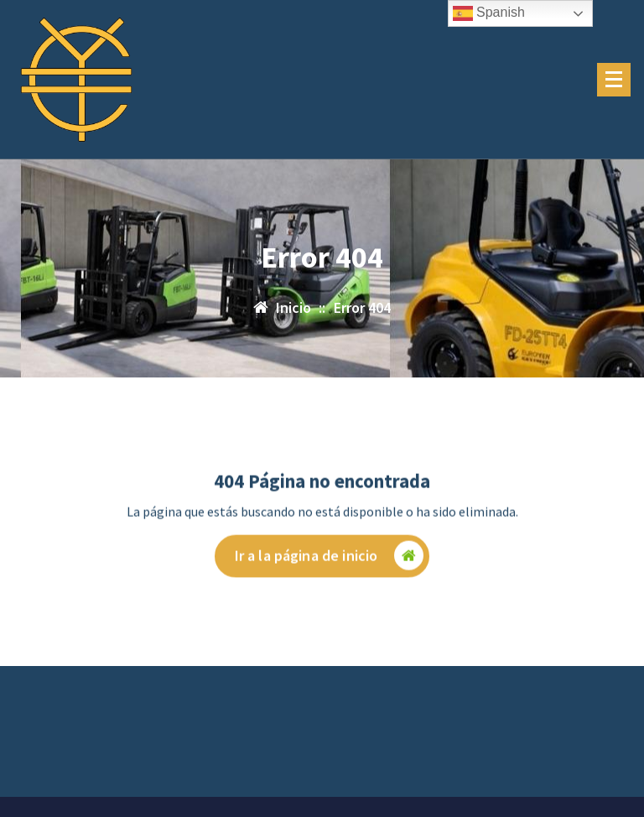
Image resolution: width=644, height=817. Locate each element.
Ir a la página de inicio (330, 558)
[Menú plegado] (614, 80)
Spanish (489, 13)
